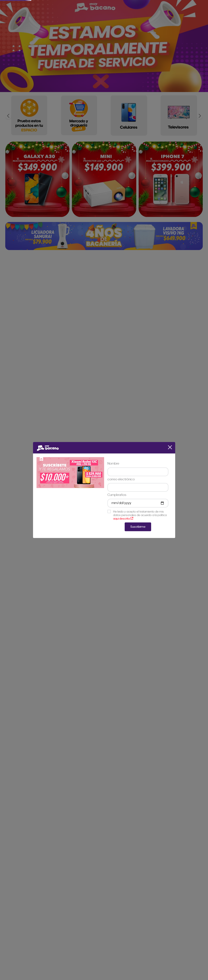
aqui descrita (123, 518)
